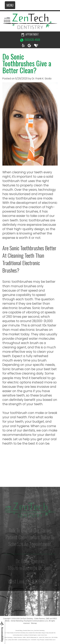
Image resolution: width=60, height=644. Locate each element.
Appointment (30, 34)
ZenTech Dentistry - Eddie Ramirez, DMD (35, 619)
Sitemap (34, 623)
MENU (10, 5)
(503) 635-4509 (30, 40)
